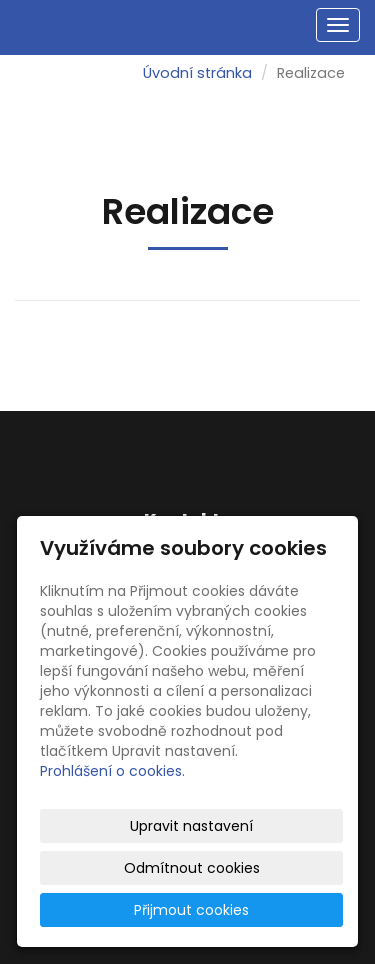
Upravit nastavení (191, 826)
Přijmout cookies (191, 910)
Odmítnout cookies (192, 868)
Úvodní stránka (197, 73)
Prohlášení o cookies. (112, 771)
